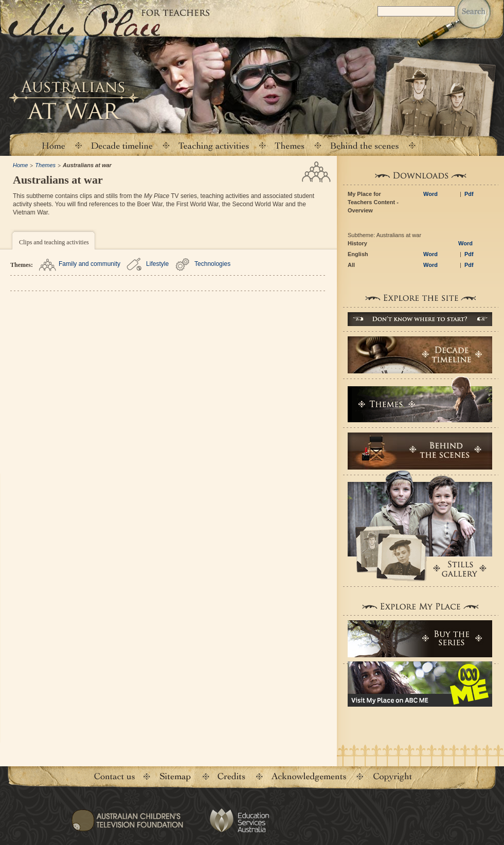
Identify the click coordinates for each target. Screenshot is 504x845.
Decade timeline (122, 145)
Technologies (212, 264)
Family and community (89, 264)
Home (53, 145)
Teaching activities (214, 145)
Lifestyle (157, 264)
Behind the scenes (365, 145)
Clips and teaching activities (54, 242)
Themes (45, 165)
